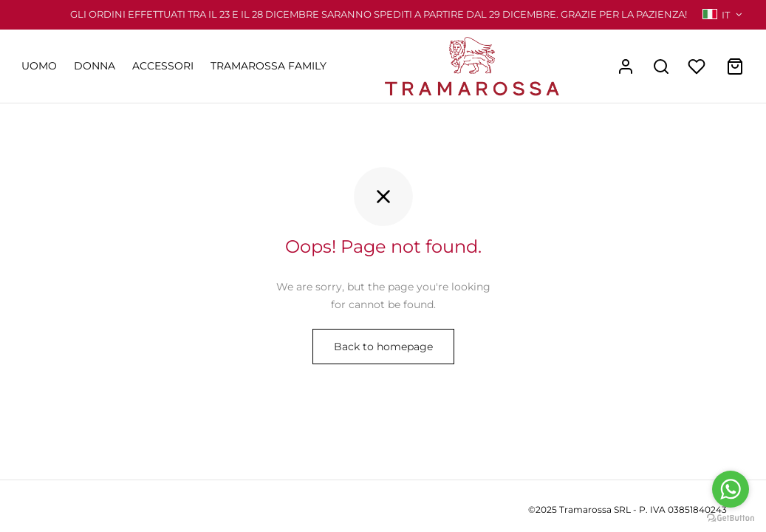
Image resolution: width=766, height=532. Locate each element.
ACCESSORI (163, 66)
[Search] (661, 66)
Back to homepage (383, 347)
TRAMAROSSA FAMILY (269, 66)
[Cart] (735, 66)
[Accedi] (626, 66)
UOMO (39, 66)
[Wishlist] (698, 66)
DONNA (95, 66)
